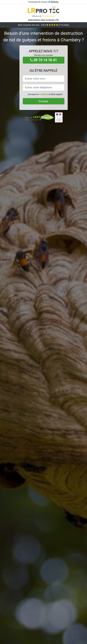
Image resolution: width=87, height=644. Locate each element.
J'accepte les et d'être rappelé (45, 94)
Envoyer (44, 101)
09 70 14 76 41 (43, 60)
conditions (44, 94)
